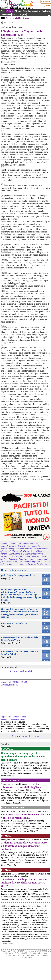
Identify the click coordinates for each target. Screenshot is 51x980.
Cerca (48, 5)
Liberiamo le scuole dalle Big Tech (21, 787)
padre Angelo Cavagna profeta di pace (19, 575)
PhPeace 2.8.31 (21, 953)
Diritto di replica (28, 955)
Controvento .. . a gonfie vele (14, 623)
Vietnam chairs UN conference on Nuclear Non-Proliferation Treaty (25, 816)
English (22, 15)
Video (15, 15)
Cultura (10, 11)
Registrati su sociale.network (26, 736)
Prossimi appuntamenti (16, 570)
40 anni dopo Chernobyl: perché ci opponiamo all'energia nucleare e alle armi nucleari (23, 756)
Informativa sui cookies (12, 955)
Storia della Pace (17, 18)
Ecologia (46, 11)
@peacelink (6, 682)
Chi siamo (46, 2)
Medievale (9, 23)
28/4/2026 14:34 (20, 682)
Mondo (18, 11)
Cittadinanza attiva (32, 11)
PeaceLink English (13, 808)
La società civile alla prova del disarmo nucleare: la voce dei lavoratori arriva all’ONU (24, 882)
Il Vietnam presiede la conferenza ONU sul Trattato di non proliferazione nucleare (24, 846)
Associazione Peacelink (21, 671)
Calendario (6, 15)
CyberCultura (10, 780)
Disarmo (6, 836)
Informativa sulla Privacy (38, 953)
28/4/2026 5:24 (19, 717)
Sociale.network (9, 667)
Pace (3, 11)
